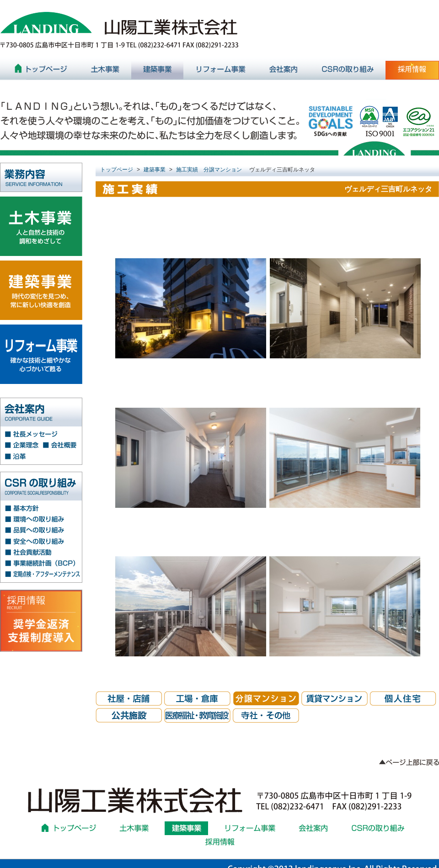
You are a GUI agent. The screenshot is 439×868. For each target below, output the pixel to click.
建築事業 (155, 170)
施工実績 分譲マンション (209, 170)
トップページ (117, 170)
